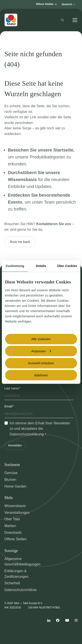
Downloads (13, 533)
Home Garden (15, 486)
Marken (10, 526)
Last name (11, 388)
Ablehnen (41, 375)
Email (8, 406)
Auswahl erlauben (41, 363)
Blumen (10, 480)
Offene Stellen (15, 539)
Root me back (20, 242)
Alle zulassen (41, 339)
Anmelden (15, 445)
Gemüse (11, 473)
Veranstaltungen (17, 513)
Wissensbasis (15, 506)
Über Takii (12, 519)
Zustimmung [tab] (15, 266)
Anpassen (41, 351)
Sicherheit (12, 583)
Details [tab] (41, 266)
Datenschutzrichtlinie (21, 590)
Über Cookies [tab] (67, 266)
